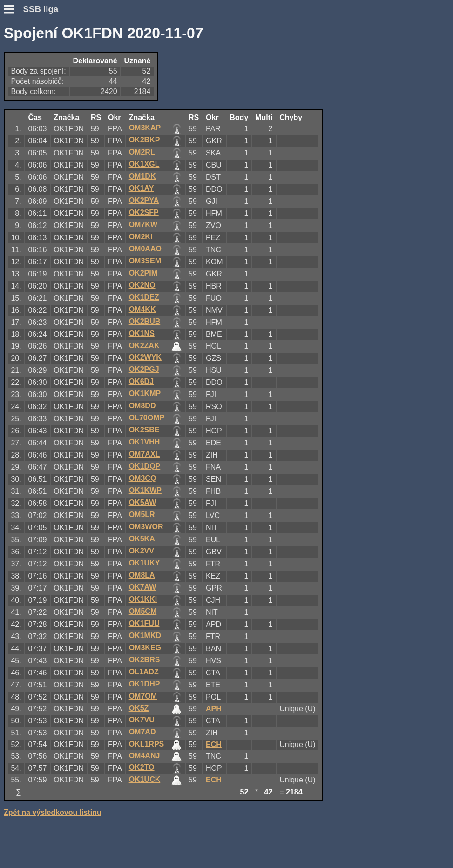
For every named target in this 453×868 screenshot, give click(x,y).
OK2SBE (144, 430)
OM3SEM (145, 261)
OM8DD (142, 406)
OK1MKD (145, 636)
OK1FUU (144, 623)
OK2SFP (144, 212)
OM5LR (142, 515)
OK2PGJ (144, 369)
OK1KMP (145, 394)
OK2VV (142, 551)
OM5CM (143, 611)
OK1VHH (145, 442)
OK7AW (143, 587)
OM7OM (143, 696)
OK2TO (142, 767)
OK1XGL (144, 164)
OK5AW (143, 502)
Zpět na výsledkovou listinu (53, 812)
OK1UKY (145, 563)
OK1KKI (143, 599)
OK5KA (142, 539)
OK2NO (142, 285)
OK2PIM (143, 273)
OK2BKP (145, 140)
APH (214, 709)
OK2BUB (145, 321)
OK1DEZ (144, 297)
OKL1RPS (147, 744)
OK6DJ (141, 381)
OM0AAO (145, 249)
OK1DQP (145, 466)
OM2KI (141, 237)
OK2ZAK (144, 346)
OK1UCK (145, 779)
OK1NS (142, 333)
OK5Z (139, 708)
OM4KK (142, 309)
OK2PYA (144, 200)
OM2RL (142, 152)
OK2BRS (145, 660)
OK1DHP (145, 684)
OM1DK (142, 176)
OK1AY (142, 188)
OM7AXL (145, 454)
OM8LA (142, 575)
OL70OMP (147, 418)
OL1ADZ (144, 672)
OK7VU (142, 720)
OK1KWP (145, 490)
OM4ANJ (145, 756)
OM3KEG (145, 648)
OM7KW (143, 225)
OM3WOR (146, 527)
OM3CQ (143, 478)
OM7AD (142, 732)
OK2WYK (145, 357)
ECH (214, 744)
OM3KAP (145, 128)
